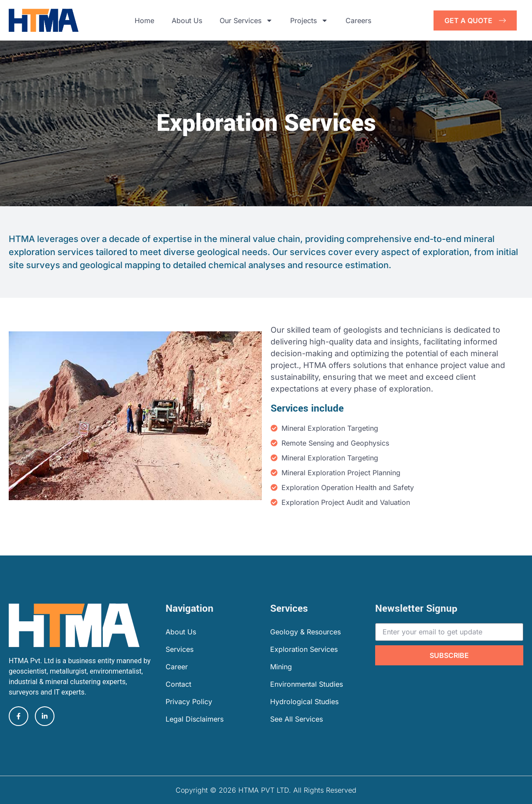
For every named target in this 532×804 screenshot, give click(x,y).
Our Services (246, 20)
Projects (309, 20)
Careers (358, 20)
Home (144, 20)
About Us (187, 20)
